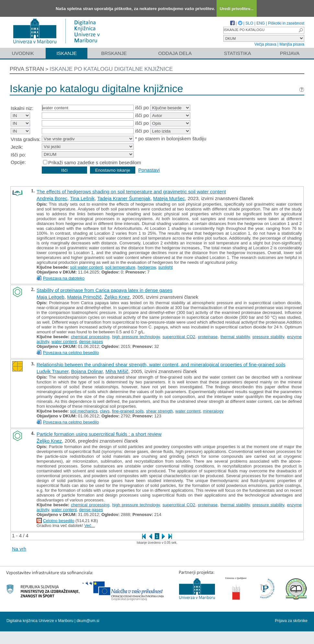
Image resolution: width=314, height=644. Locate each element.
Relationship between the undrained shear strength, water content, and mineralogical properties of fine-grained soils (161, 365)
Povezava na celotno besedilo (71, 353)
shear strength (159, 411)
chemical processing (90, 337)
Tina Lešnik (82, 198)
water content (64, 342)
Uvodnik (23, 53)
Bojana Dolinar (87, 371)
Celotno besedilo (59, 521)
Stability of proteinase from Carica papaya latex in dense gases (104, 290)
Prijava (290, 53)
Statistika (238, 53)
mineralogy (213, 411)
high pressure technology (136, 337)
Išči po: (18, 155)
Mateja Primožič (84, 297)
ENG (261, 23)
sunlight (166, 267)
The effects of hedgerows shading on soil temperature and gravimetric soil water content (131, 192)
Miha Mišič (117, 371)
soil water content (86, 267)
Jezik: (17, 147)
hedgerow (147, 267)
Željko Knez (117, 297)
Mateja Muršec (169, 198)
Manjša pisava (292, 44)
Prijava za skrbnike (291, 621)
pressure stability (268, 337)
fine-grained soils (128, 411)
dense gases (91, 342)
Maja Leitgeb (50, 297)
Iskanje (67, 53)
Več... (90, 526)
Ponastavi (149, 170)
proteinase (208, 337)
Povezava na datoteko (64, 278)
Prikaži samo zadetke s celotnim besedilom (95, 162)
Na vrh (19, 549)
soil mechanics (84, 411)
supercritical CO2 (179, 337)
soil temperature (120, 267)
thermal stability (235, 337)
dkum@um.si (88, 621)
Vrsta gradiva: (26, 139)
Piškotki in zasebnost (286, 23)
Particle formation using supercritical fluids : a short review (99, 434)
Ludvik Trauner (52, 371)
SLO (249, 23)
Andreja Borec (52, 198)
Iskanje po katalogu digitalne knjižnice (111, 69)
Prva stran (27, 69)
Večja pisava (265, 44)
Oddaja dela (175, 53)
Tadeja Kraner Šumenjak (124, 198)
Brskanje (114, 53)
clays (105, 411)
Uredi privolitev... (237, 9)
